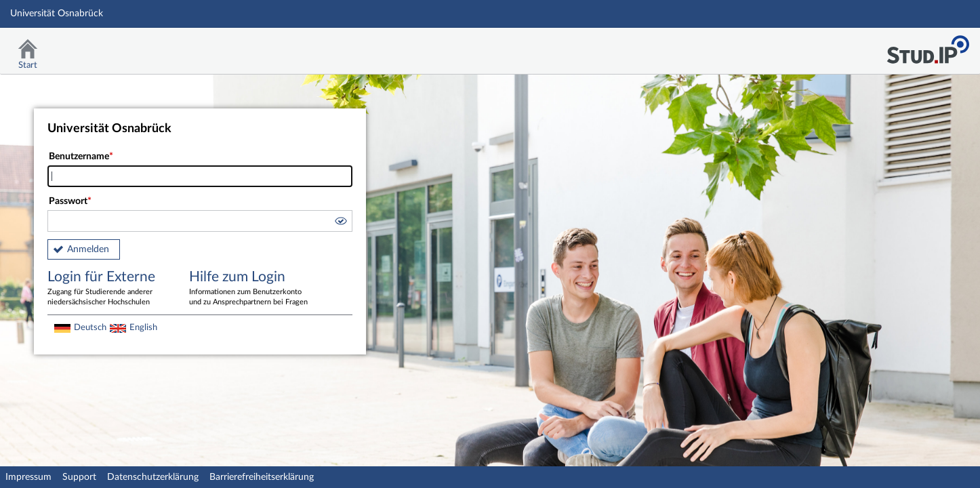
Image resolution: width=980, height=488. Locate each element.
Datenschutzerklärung (153, 477)
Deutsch (90, 327)
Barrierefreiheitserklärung (262, 477)
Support (79, 477)
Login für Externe (108, 289)
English (143, 327)
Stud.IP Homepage (928, 46)
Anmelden (88, 249)
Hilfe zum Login (250, 289)
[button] (340, 223)
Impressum (28, 477)
